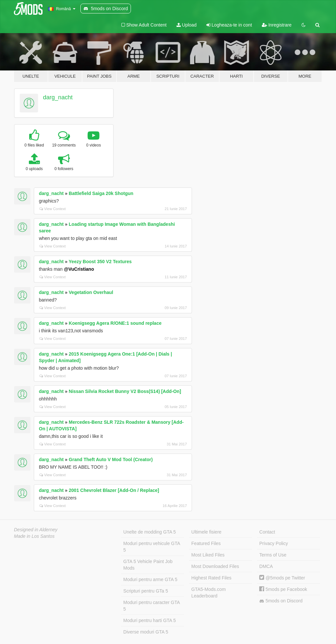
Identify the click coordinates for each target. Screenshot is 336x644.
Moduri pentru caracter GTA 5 (152, 606)
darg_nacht (58, 97)
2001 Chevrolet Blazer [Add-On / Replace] (114, 490)
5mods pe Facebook (283, 589)
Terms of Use (273, 555)
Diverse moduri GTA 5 (146, 632)
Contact (267, 532)
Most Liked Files (208, 555)
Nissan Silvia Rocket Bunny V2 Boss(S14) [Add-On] (125, 391)
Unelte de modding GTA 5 (150, 532)
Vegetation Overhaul (91, 292)
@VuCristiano (79, 269)
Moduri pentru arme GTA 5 (150, 579)
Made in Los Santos (34, 536)
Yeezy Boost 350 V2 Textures (100, 262)
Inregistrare (277, 25)
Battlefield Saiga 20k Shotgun (101, 193)
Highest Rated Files (211, 578)
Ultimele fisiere (206, 532)
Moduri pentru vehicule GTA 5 (152, 547)
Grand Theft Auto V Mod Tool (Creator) (111, 459)
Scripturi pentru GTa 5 (146, 591)
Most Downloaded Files (215, 566)
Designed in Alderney (36, 530)
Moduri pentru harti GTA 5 (150, 620)
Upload (187, 25)
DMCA (266, 566)
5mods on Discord (281, 601)
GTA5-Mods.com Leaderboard (209, 593)
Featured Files (206, 543)
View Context (53, 209)
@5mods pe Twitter (282, 578)
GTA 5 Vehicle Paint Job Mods (148, 565)
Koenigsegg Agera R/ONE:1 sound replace (115, 323)
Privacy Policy (273, 543)
